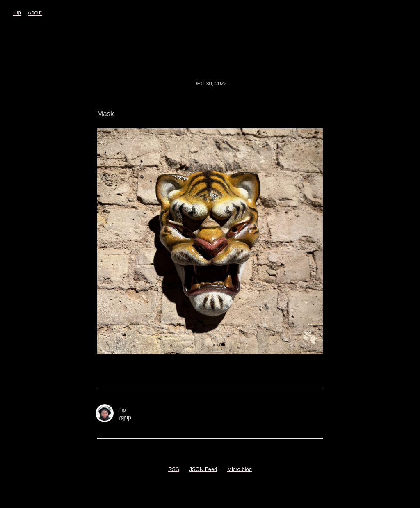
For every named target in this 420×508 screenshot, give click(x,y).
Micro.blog (240, 469)
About (35, 13)
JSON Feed (203, 469)
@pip (125, 418)
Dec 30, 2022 (210, 84)
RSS (174, 469)
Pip (17, 13)
